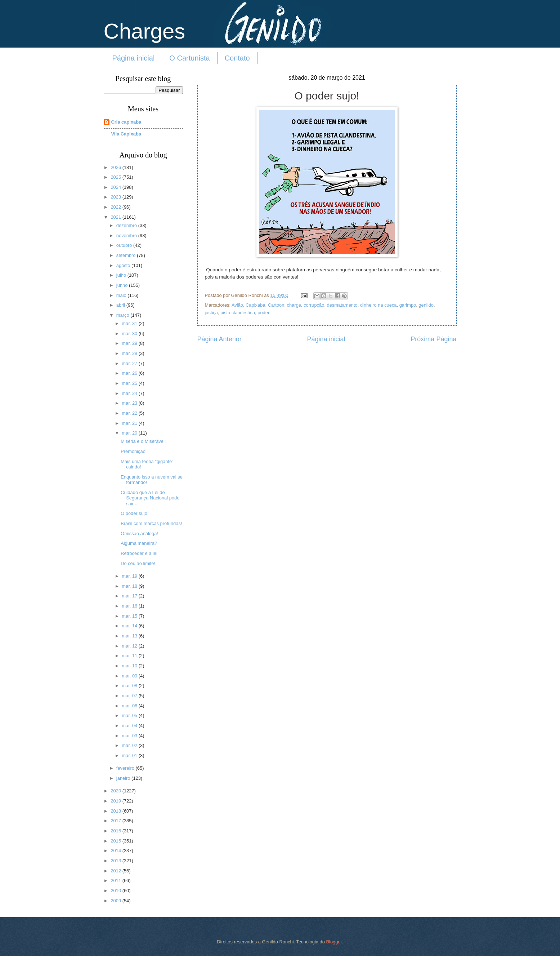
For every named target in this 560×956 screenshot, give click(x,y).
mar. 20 (130, 433)
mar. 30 (130, 334)
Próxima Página (433, 339)
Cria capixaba (126, 122)
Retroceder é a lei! (140, 553)
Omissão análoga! (139, 533)
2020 (116, 791)
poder (263, 313)
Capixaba (255, 305)
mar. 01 (130, 755)
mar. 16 (130, 606)
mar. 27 (130, 363)
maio (122, 295)
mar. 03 (130, 736)
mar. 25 (130, 383)
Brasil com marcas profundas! (151, 523)
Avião (237, 305)
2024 (116, 187)
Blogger (334, 942)
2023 (116, 197)
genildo (426, 305)
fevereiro (126, 768)
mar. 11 (130, 656)
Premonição (133, 451)
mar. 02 (130, 745)
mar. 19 (130, 576)
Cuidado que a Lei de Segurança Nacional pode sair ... (150, 498)
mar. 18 (130, 586)
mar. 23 (130, 403)
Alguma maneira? (139, 543)
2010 (116, 891)
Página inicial (134, 58)
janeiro (124, 778)
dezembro (127, 225)
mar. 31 (130, 323)
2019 (116, 801)
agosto (124, 265)
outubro (125, 245)
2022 (116, 207)
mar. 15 (130, 616)
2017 (116, 821)
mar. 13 (130, 636)
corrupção (314, 305)
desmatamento (342, 305)
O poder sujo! (135, 513)
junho (123, 285)
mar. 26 (130, 373)
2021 (116, 217)
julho (122, 275)
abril (121, 305)
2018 (116, 811)
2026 (116, 167)
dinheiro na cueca (378, 305)
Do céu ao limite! (138, 563)
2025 (116, 177)
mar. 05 (130, 715)
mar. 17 (130, 596)
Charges (145, 31)
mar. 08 (130, 686)
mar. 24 (130, 393)
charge (294, 305)
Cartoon (276, 305)
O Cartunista (189, 58)
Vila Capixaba (126, 134)
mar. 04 (130, 726)
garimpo (408, 305)
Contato (237, 58)
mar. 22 (130, 413)
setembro (127, 255)
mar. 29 (130, 343)
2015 (116, 841)
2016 (116, 831)
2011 (116, 881)
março (123, 315)
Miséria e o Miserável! (143, 441)
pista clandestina (238, 313)
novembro (127, 235)
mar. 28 (130, 353)
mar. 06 (130, 706)
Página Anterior (219, 339)
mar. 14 (130, 626)
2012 (116, 871)
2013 (116, 861)
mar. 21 (130, 423)
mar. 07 (130, 696)
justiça (212, 313)
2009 (116, 901)
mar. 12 (130, 646)
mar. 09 (130, 676)
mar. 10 (130, 666)
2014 (116, 851)
